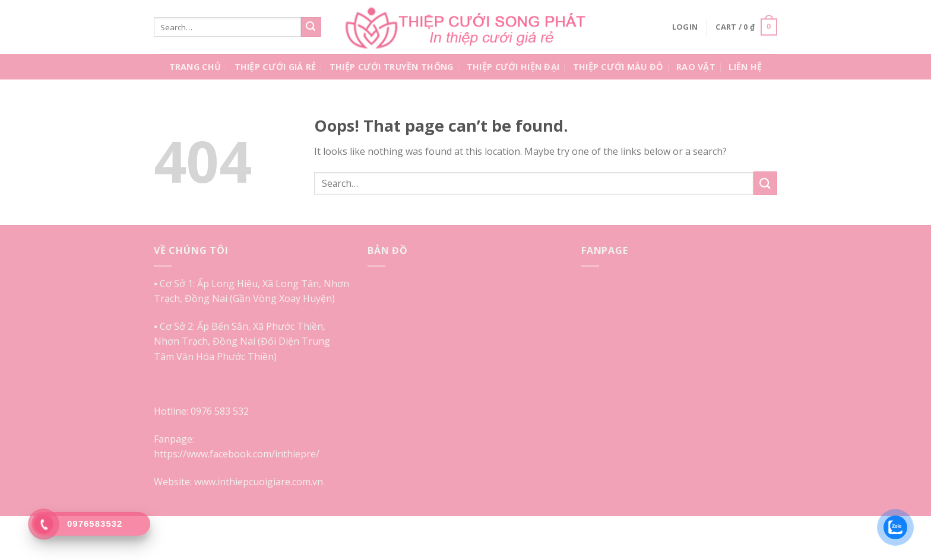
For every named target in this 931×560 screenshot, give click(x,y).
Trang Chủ (195, 67)
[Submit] (311, 27)
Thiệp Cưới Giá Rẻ (275, 67)
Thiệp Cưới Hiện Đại (513, 67)
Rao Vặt (696, 67)
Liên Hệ (745, 67)
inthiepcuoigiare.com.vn (270, 482)
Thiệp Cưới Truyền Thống (392, 67)
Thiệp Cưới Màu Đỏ (618, 67)
